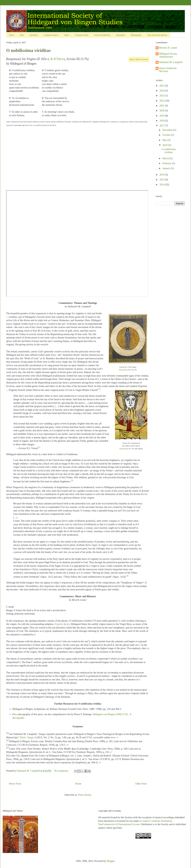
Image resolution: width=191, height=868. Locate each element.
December (168, 130)
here (113, 737)
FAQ (22, 35)
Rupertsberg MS (125, 370)
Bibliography (136, 35)
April (165, 145)
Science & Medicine (102, 35)
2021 (162, 106)
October (167, 135)
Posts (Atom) (85, 795)
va (63, 59)
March (166, 158)
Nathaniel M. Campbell (171, 62)
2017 (162, 126)
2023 (162, 96)
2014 (162, 185)
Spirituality (121, 35)
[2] (39, 447)
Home (12, 35)
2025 (162, 86)
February (167, 163)
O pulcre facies (62, 624)
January (167, 168)
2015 (162, 180)
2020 (162, 111)
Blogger (111, 861)
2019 (162, 116)
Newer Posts (15, 784)
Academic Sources (51, 35)
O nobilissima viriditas (28, 50)
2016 (162, 175)
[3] (72, 481)
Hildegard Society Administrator (168, 55)
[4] (127, 576)
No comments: (62, 771)
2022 (162, 101)
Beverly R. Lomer (168, 48)
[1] (99, 389)
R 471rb (56, 59)
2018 (162, 121)
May (165, 140)
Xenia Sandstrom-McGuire (168, 70)
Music (67, 35)
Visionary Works (82, 35)
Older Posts (141, 784)
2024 (162, 91)
